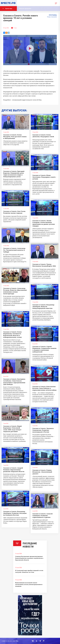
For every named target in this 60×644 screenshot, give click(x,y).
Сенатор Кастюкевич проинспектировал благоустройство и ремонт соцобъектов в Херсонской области (29, 558)
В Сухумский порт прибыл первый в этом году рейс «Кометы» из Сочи (29, 571)
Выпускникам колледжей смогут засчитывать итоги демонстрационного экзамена (29, 584)
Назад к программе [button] (52, 17)
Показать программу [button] (25, 8)
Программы (53, 15)
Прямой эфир (7, 9)
